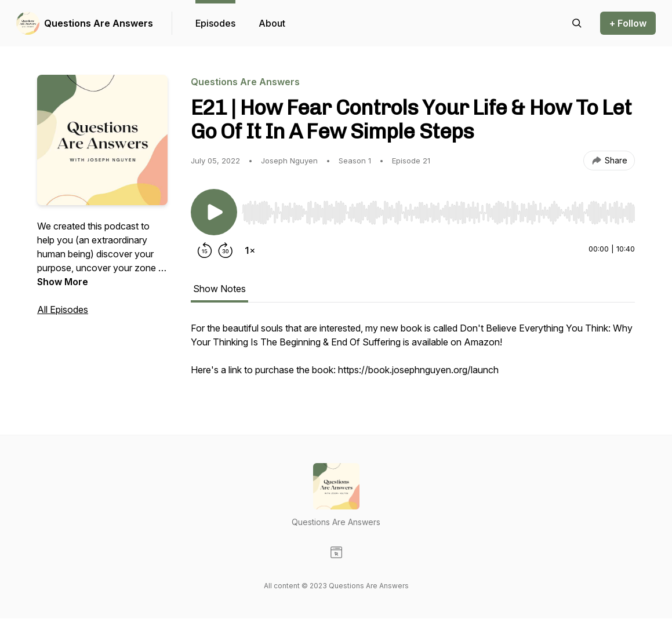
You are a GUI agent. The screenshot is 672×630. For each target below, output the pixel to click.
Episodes (215, 23)
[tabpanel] (413, 355)
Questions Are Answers (99, 23)
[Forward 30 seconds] (226, 250)
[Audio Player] (438, 209)
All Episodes (63, 309)
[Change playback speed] (250, 250)
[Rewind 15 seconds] (205, 250)
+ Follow (628, 23)
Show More (63, 282)
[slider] (438, 213)
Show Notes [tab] (219, 289)
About (272, 23)
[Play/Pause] (214, 212)
